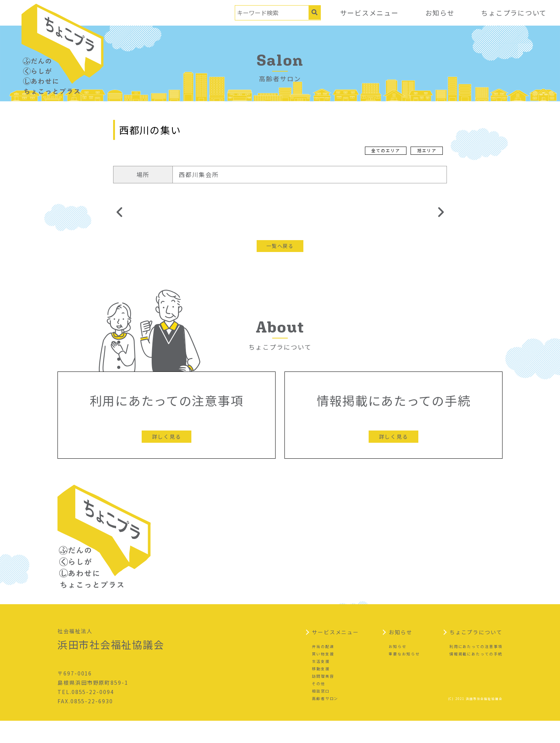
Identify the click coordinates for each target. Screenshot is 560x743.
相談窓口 (321, 713)
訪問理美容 (323, 698)
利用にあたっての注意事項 (476, 669)
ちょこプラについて (514, 13)
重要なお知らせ (404, 676)
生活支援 (321, 683)
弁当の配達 (323, 669)
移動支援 (321, 691)
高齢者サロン (325, 721)
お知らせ (439, 13)
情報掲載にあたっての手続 (476, 676)
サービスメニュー (368, 13)
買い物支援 (323, 676)
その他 (319, 706)
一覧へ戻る (280, 246)
